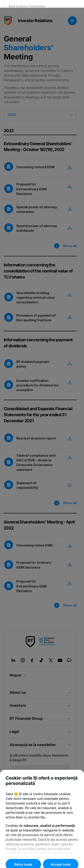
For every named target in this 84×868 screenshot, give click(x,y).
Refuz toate (23, 857)
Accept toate (61, 857)
